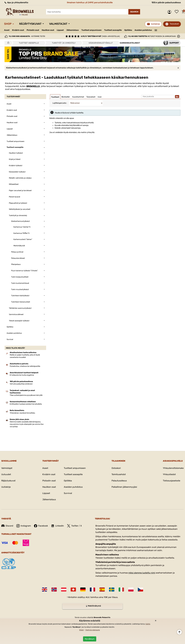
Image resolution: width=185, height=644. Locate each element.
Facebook (41, 526)
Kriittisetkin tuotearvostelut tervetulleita (26, 404)
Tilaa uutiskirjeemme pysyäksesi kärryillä (26, 395)
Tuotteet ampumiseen (92, 30)
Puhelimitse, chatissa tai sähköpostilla (25, 366)
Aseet (7, 30)
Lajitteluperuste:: (60, 103)
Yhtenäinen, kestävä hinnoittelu (22, 413)
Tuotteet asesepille (113, 30)
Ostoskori (116, 468)
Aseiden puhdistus (143, 30)
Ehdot (82, 630)
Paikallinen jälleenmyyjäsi (124, 487)
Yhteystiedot (169, 474)
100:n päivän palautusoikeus (166, 2)
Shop (8, 24)
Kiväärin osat (18, 30)
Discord (7, 526)
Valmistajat (58, 24)
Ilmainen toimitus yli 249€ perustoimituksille (90, 2)
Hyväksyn (90, 639)
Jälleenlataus (73, 30)
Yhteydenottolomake (173, 468)
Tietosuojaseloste (172, 481)
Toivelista (177, 12)
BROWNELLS (33, 86)
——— (156, 30)
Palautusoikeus (119, 481)
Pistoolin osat (33, 30)
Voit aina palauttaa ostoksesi (21, 384)
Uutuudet (6, 474)
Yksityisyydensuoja (93, 630)
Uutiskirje (6, 487)
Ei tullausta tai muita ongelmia (22, 375)
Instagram (24, 526)
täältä (148, 624)
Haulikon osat (48, 30)
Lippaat (60, 30)
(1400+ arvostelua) (100, 36)
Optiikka (128, 30)
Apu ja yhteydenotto (16, 2)
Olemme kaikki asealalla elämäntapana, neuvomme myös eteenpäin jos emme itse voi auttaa (27, 424)
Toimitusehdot (119, 474)
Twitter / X (74, 526)
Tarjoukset (174, 24)
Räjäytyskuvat (30, 24)
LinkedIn (57, 526)
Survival (68, 493)
